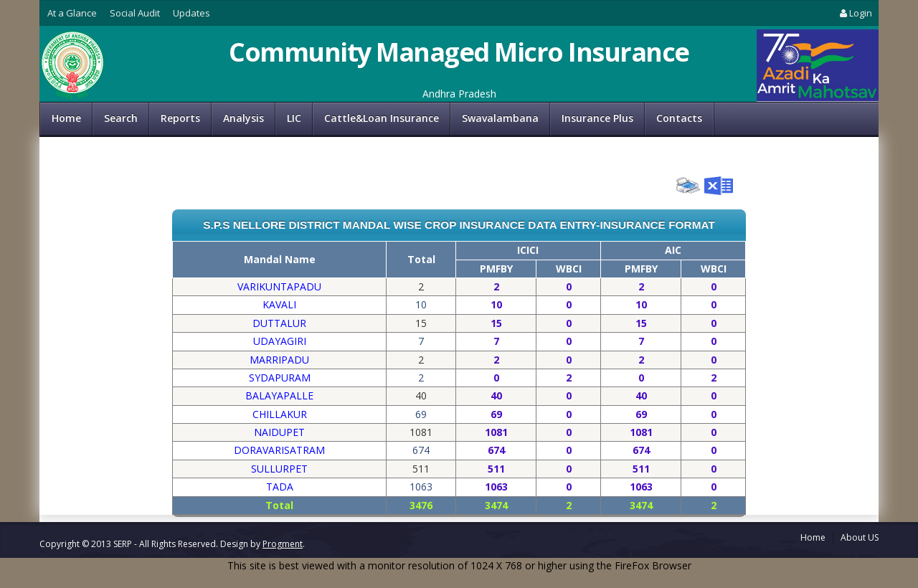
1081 (496, 432)
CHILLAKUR (280, 414)
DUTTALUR (279, 323)
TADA (280, 487)
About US (860, 537)
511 (496, 469)
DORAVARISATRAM (279, 450)
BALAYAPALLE (279, 395)
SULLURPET (279, 469)
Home (66, 118)
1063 (496, 487)
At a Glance (72, 13)
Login (855, 13)
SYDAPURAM (280, 378)
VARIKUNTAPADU (279, 286)
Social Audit (135, 13)
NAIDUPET (279, 432)
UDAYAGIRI (280, 341)
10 (496, 304)
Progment (283, 544)
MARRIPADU (279, 360)
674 (496, 450)
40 (496, 395)
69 (496, 414)
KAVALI (279, 304)
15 (496, 323)
